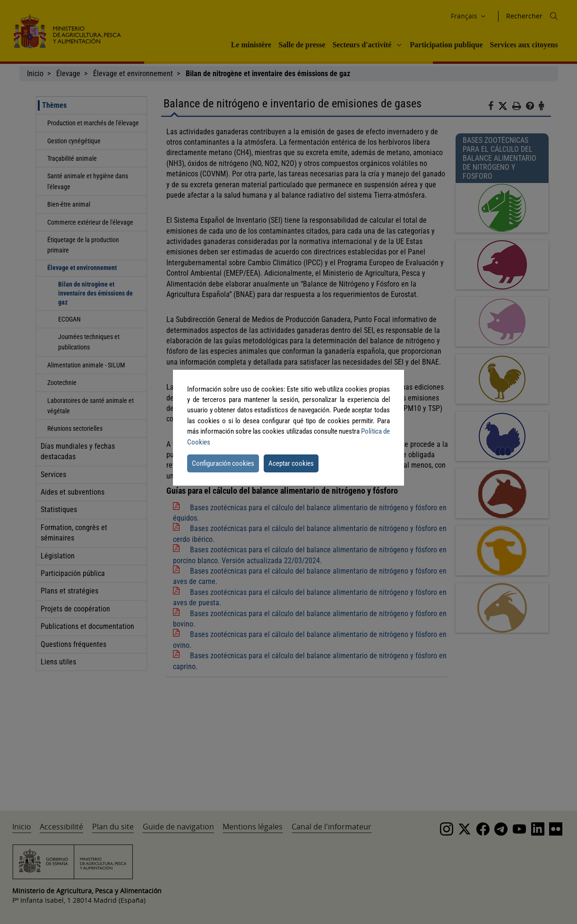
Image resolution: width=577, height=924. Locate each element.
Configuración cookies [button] (223, 463)
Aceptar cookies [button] (291, 463)
